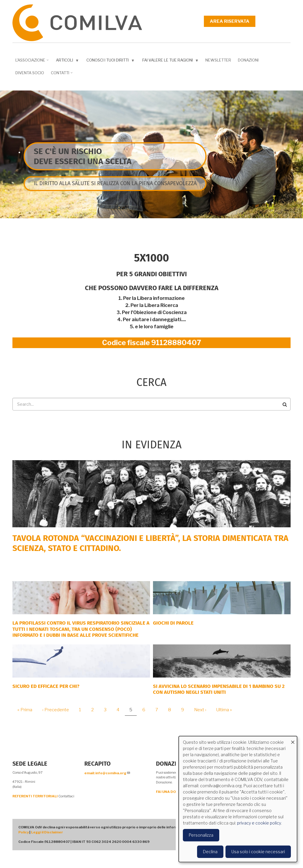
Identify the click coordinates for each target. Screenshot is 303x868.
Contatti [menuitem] (61, 75)
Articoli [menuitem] (66, 61)
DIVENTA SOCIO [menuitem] (30, 73)
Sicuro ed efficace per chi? (46, 686)
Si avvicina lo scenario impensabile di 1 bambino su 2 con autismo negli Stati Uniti (219, 689)
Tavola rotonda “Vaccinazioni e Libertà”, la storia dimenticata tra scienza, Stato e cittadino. (150, 543)
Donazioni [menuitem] (248, 60)
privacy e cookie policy (259, 823)
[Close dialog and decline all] (293, 740)
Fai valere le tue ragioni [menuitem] (169, 61)
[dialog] (238, 799)
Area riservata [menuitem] (230, 21)
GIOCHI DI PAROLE (173, 623)
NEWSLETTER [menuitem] (218, 60)
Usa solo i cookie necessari (258, 852)
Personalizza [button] (201, 835)
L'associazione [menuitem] (31, 62)
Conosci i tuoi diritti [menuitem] (109, 61)
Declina (210, 852)
